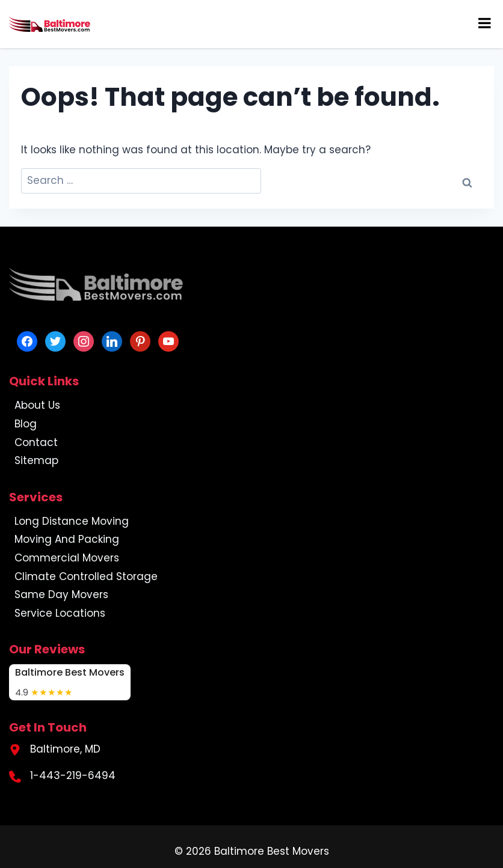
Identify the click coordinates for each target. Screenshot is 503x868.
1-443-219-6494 (73, 775)
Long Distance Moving (72, 521)
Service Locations (60, 613)
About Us (37, 405)
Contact (36, 442)
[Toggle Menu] (485, 23)
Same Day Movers (61, 594)
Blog (26, 424)
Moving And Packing (67, 539)
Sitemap (36, 460)
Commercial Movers (67, 558)
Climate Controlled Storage (86, 576)
